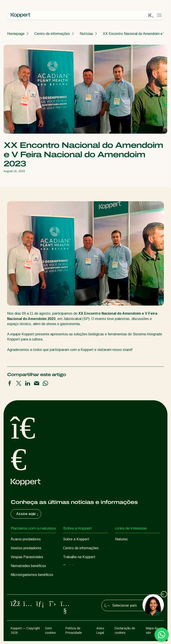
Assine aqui (28, 514)
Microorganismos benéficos (32, 575)
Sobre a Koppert (76, 539)
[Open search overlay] (151, 15)
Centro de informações (52, 34)
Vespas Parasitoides (27, 557)
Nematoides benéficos (28, 566)
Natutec (122, 539)
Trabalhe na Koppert (79, 557)
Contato (69, 566)
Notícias (86, 34)
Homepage (16, 34)
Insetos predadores (26, 548)
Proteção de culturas (27, 584)
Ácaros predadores (26, 539)
